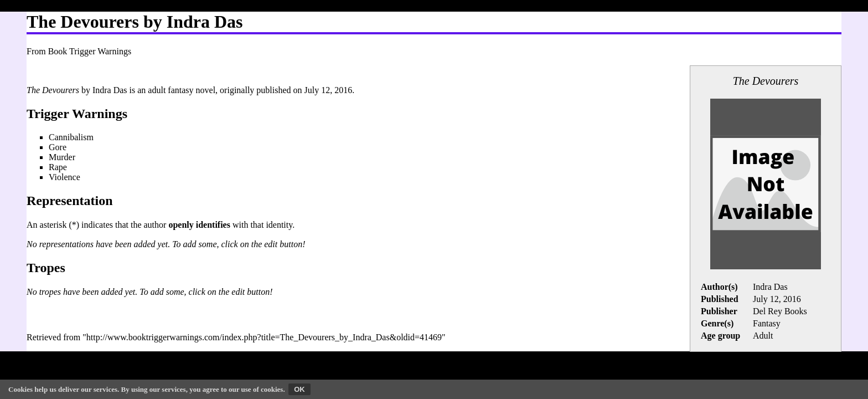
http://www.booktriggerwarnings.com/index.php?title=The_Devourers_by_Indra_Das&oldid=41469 (264, 337)
